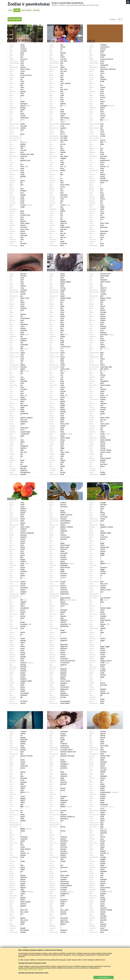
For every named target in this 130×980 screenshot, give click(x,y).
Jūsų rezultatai (26, 10)
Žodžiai (17, 10)
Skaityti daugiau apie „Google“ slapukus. (31, 970)
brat (56, 166)
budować (98, 624)
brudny (97, 395)
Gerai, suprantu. (104, 977)
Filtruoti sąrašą (15, 19)
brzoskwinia (19, 624)
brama (17, 166)
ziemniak (98, 853)
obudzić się (59, 853)
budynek (18, 853)
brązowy (98, 166)
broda (57, 395)
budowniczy (59, 624)
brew (17, 395)
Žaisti (11, 10)
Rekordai (36, 10)
